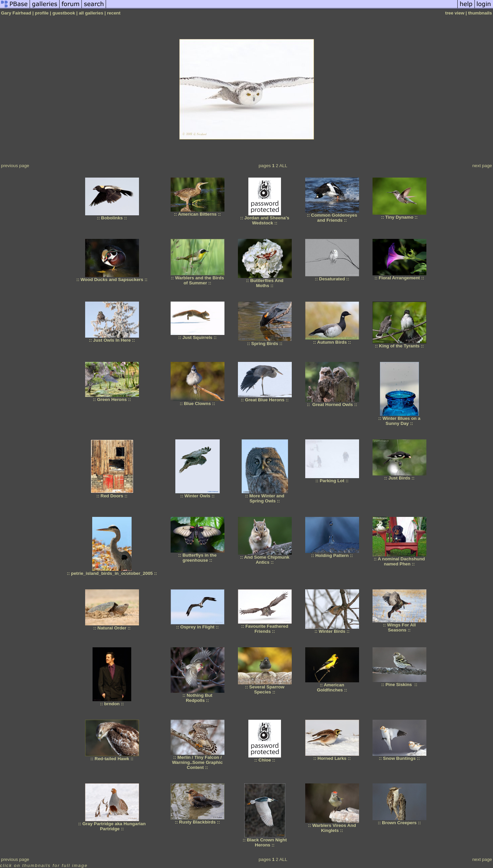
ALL (283, 166)
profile (42, 13)
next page (482, 166)
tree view (455, 13)
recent (114, 13)
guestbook (64, 13)
